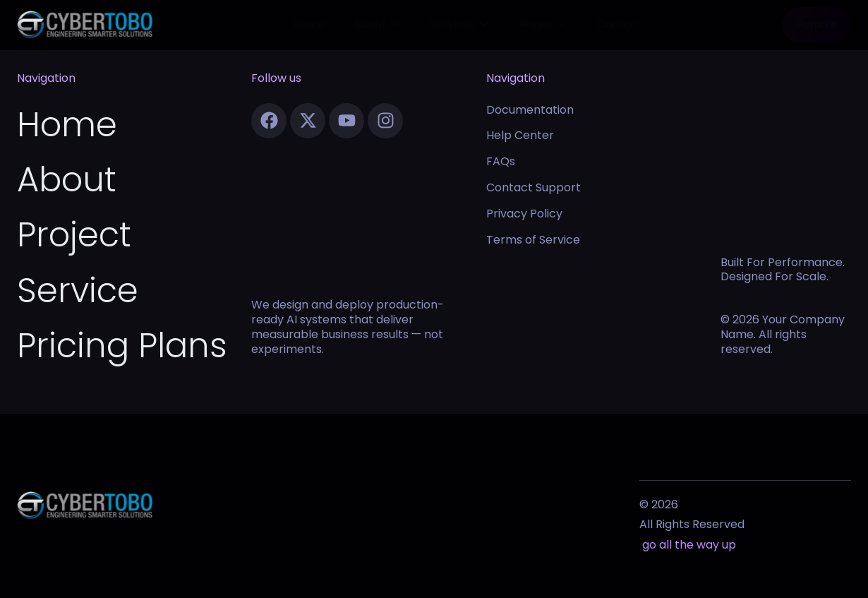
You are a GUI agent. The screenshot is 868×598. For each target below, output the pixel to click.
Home (309, 24)
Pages (542, 24)
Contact (620, 24)
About (376, 24)
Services (459, 24)
